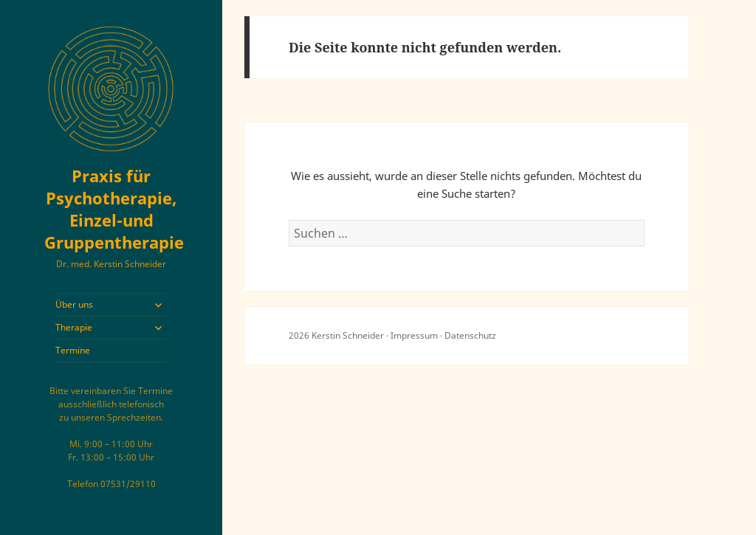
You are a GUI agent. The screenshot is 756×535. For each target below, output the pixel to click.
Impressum (414, 335)
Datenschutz (470, 335)
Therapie (74, 327)
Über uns (74, 304)
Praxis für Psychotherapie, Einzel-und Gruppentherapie (114, 209)
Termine (73, 350)
